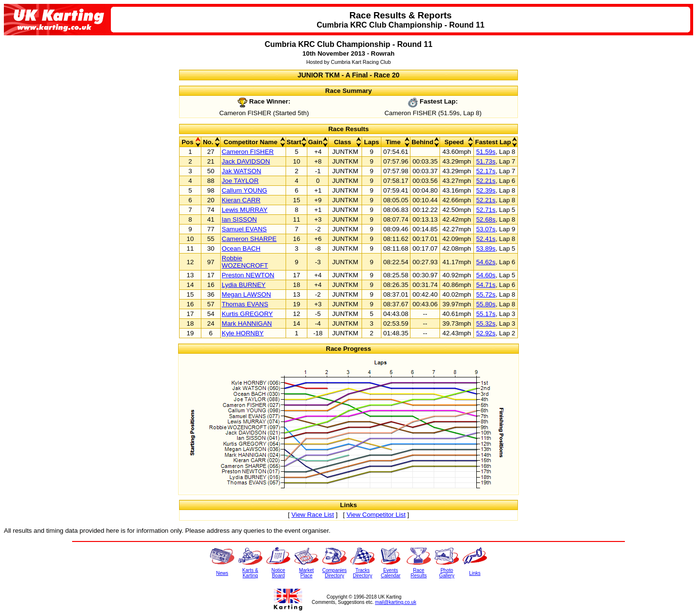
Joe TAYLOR (240, 181)
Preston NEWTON (248, 275)
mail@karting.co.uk (396, 602)
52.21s (486, 181)
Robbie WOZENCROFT (245, 262)
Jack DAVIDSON (246, 161)
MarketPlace (307, 573)
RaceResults (418, 573)
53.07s (486, 229)
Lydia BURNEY (244, 285)
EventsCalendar (391, 573)
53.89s (486, 248)
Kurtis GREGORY (247, 314)
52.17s (486, 171)
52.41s (486, 239)
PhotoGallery (447, 573)
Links (475, 573)
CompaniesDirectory (335, 573)
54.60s (486, 275)
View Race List (313, 515)
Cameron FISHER (248, 152)
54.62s (486, 262)
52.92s (486, 333)
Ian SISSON (239, 219)
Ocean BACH (241, 248)
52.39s (486, 190)
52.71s (486, 210)
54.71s (486, 285)
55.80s (486, 304)
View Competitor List (376, 515)
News (222, 573)
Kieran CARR (241, 200)
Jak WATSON (241, 171)
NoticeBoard (278, 573)
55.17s (486, 314)
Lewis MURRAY (245, 210)
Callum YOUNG (244, 190)
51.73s (486, 161)
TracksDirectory (363, 573)
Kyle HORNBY (243, 333)
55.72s (486, 294)
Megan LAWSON (246, 294)
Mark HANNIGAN (247, 323)
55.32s (486, 323)
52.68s (486, 219)
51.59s (486, 152)
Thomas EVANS (245, 304)
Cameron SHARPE (249, 239)
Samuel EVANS (244, 229)
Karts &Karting (250, 573)
